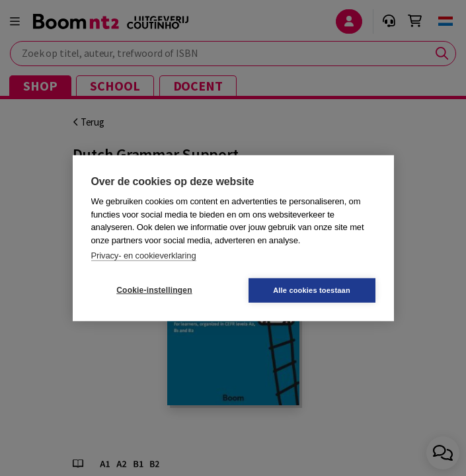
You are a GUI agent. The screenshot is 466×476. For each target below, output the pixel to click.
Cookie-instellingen (154, 290)
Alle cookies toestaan (312, 290)
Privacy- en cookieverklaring (144, 256)
